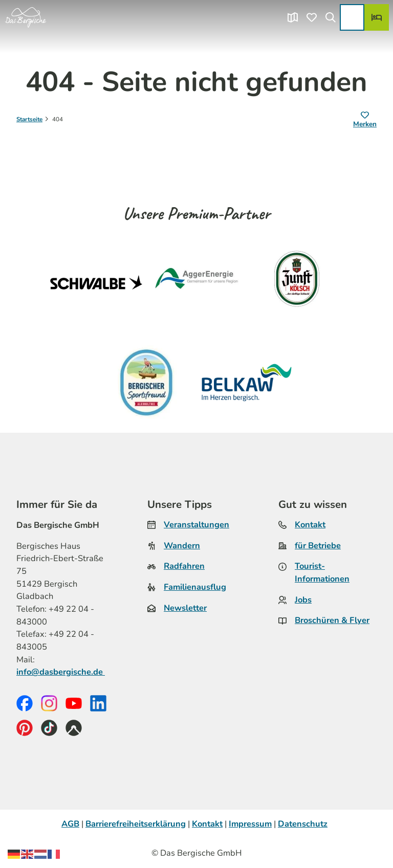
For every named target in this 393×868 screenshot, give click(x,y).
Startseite (29, 119)
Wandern (182, 546)
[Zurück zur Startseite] (26, 17)
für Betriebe (318, 546)
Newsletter (185, 608)
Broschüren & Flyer (332, 621)
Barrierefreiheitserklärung (136, 824)
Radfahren (184, 566)
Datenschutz (303, 824)
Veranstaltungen (196, 525)
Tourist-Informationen (322, 573)
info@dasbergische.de (61, 672)
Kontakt (310, 525)
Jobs (303, 600)
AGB (70, 824)
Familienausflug (195, 587)
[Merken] (365, 120)
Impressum (250, 824)
